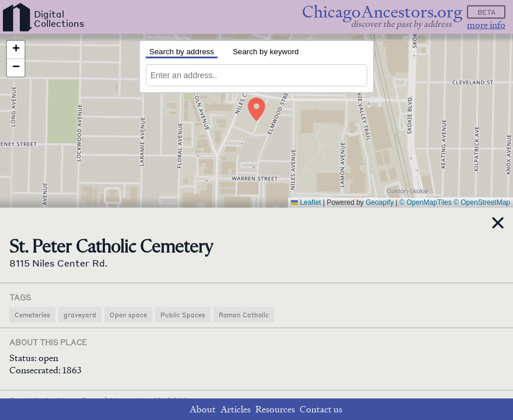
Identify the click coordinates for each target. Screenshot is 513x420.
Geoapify (380, 202)
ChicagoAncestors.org (382, 12)
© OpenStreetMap (482, 202)
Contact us (321, 409)
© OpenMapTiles (426, 202)
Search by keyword (266, 52)
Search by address (182, 52)
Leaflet (306, 202)
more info (486, 25)
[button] (256, 109)
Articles (236, 409)
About (203, 409)
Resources (275, 409)
